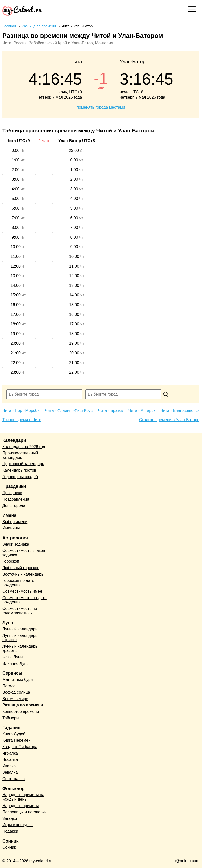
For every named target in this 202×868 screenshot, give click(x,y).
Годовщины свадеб (20, 477)
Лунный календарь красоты (20, 648)
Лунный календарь (20, 629)
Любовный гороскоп (21, 568)
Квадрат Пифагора (20, 747)
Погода (9, 686)
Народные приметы (21, 806)
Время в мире (15, 699)
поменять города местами (101, 107)
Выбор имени (15, 522)
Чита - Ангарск (142, 411)
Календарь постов (19, 470)
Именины (11, 528)
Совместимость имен (22, 591)
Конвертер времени (21, 711)
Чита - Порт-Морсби (21, 411)
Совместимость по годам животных (20, 611)
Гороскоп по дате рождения (18, 583)
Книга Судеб (14, 734)
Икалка (9, 766)
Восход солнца (16, 692)
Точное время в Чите (22, 420)
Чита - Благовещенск (180, 411)
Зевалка (10, 772)
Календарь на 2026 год (24, 447)
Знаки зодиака (16, 544)
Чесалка (10, 759)
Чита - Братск (110, 411)
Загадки (10, 818)
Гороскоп (11, 561)
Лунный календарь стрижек (20, 638)
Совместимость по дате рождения (25, 600)
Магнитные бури (18, 679)
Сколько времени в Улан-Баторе (169, 420)
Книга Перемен (17, 740)
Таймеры (11, 718)
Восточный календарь (23, 574)
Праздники (12, 493)
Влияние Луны (16, 663)
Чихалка (10, 753)
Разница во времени (23, 705)
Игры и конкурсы (18, 825)
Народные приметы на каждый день (23, 797)
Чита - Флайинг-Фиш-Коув (69, 411)
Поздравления (16, 499)
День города (14, 505)
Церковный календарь (23, 464)
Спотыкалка (14, 779)
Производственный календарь (20, 455)
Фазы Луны (13, 657)
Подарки (10, 831)
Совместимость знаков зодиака (24, 553)
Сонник (9, 847)
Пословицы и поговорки (25, 812)
